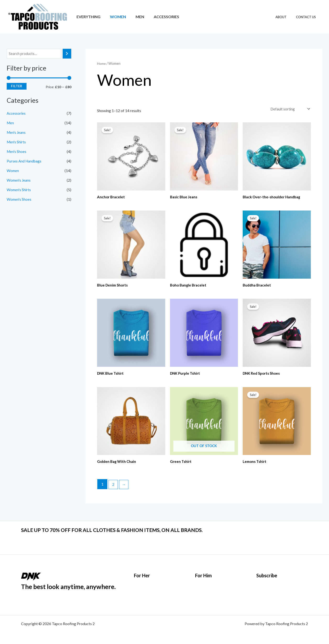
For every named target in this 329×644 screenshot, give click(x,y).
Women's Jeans (19, 181)
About (286, 17)
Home (102, 63)
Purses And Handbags (25, 161)
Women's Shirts (19, 190)
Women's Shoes (19, 200)
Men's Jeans (17, 133)
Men (135, 17)
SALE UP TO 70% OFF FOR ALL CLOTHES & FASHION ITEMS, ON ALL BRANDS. (132, 530)
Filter (17, 87)
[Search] (67, 54)
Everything (88, 17)
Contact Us (308, 17)
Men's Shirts (17, 142)
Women (115, 17)
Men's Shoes (17, 152)
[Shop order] (289, 109)
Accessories (160, 17)
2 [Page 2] (114, 486)
